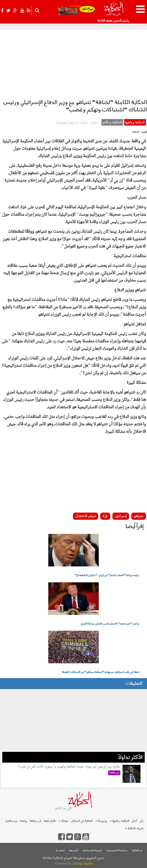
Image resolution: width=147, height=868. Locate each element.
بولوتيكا (101, 821)
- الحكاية (137, 132)
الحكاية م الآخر (112, 123)
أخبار (134, 821)
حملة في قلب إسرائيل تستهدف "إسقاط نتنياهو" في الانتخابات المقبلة (100, 672)
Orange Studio (82, 864)
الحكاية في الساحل (82, 821)
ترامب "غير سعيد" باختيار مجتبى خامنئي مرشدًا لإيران (110, 624)
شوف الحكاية (134, 828)
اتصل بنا (60, 851)
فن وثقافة (35, 821)
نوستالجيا (12, 821)
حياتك (64, 821)
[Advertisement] (73, 63)
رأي (142, 821)
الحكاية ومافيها (135, 123)
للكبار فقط (50, 821)
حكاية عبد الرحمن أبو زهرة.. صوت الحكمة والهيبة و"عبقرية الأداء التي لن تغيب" (69, 767)
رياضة (24, 821)
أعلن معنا (74, 851)
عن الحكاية (137, 851)
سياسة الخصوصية (117, 851)
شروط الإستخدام (92, 851)
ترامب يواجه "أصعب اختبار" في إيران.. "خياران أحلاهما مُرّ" (107, 575)
